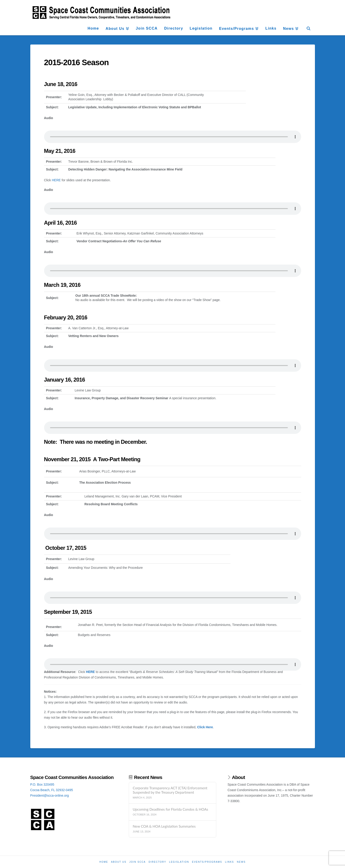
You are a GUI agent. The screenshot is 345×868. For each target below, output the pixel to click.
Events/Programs (207, 862)
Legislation (179, 862)
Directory (158, 862)
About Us (119, 862)
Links (229, 862)
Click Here (205, 727)
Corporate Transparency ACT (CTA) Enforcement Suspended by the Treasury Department (170, 790)
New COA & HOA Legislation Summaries (164, 826)
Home (104, 862)
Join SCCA (137, 862)
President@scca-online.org (50, 795)
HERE (56, 180)
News (241, 862)
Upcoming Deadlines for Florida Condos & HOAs (170, 809)
